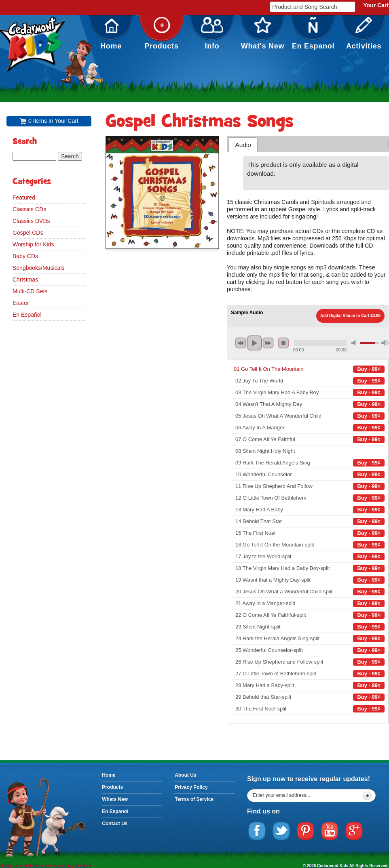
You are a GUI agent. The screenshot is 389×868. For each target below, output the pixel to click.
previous (241, 343)
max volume (385, 343)
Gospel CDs (28, 233)
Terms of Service (194, 799)
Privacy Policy (191, 787)
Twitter (281, 831)
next (268, 343)
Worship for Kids (33, 244)
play (254, 343)
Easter (21, 303)
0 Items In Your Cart (53, 121)
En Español (27, 315)
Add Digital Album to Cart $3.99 (350, 316)
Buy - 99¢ (369, 369)
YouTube (330, 831)
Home (111, 34)
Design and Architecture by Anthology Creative (46, 866)
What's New (263, 34)
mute (355, 343)
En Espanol (313, 34)
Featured (24, 198)
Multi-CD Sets (30, 291)
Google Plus (354, 831)
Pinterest (306, 831)
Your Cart (376, 5)
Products (162, 34)
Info (212, 34)
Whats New (115, 799)
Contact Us (115, 824)
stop (283, 343)
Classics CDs (29, 209)
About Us (185, 775)
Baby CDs (25, 256)
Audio (243, 145)
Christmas (25, 280)
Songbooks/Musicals (38, 268)
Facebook (257, 831)
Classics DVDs (31, 221)
